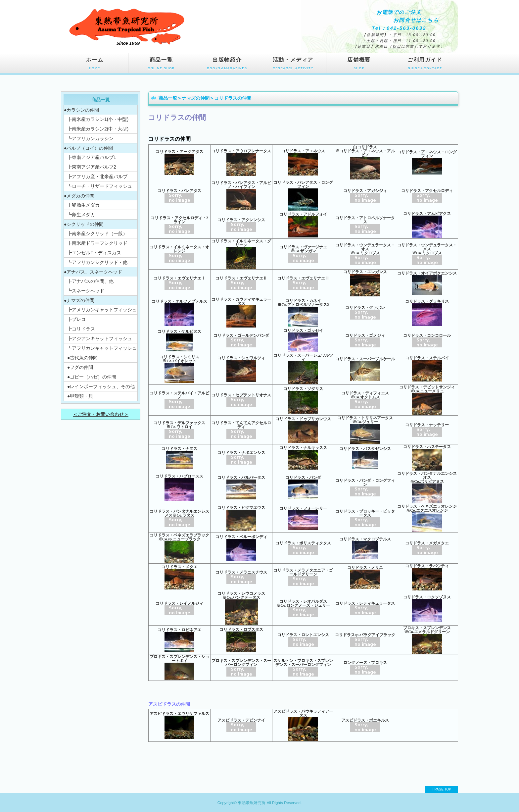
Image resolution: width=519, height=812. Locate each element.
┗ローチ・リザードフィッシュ (100, 186)
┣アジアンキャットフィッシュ (100, 338)
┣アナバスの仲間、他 (90, 281)
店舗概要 (359, 65)
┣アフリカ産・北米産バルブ (97, 177)
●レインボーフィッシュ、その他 (101, 386)
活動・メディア (293, 65)
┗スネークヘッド (86, 291)
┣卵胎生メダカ (83, 205)
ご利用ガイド (425, 65)
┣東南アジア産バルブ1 (92, 157)
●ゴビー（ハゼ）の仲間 (92, 377)
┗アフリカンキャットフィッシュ (102, 348)
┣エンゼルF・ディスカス (94, 253)
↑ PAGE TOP (442, 789)
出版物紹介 (227, 65)
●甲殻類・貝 (80, 396)
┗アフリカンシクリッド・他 (97, 262)
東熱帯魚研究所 (252, 803)
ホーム (95, 65)
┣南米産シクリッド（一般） (97, 233)
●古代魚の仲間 (82, 358)
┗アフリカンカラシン (90, 138)
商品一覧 (161, 65)
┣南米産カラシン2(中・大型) (98, 129)
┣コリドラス (81, 329)
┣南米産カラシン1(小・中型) (98, 119)
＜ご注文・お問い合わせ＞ (101, 414)
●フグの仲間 (80, 367)
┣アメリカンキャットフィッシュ (102, 310)
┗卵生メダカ (81, 215)
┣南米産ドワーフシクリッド (97, 243)
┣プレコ (76, 319)
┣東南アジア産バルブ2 (92, 167)
